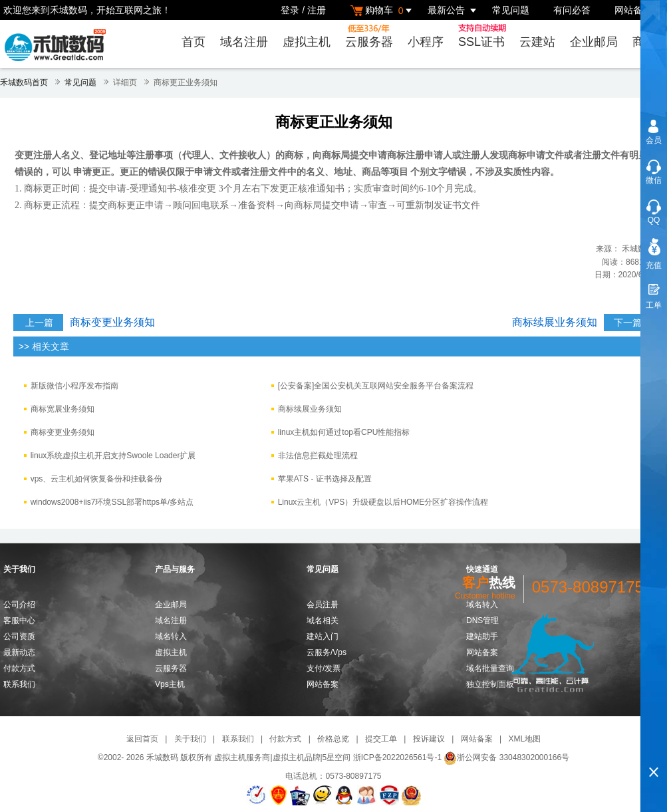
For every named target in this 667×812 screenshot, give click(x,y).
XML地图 (524, 739)
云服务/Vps (327, 652)
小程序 (426, 42)
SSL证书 (484, 36)
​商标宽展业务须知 (63, 409)
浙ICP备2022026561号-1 (397, 757)
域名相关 (323, 620)
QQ (654, 220)
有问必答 (572, 10)
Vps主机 (170, 684)
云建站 (537, 42)
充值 (654, 265)
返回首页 (142, 739)
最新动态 (19, 652)
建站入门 (323, 636)
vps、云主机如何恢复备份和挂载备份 (97, 479)
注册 (317, 10)
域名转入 (171, 636)
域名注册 (244, 42)
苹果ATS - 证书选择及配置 (325, 479)
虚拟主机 (307, 42)
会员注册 (323, 605)
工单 (654, 305)
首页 (194, 42)
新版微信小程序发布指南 (74, 386)
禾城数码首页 (24, 82)
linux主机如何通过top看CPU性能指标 (344, 432)
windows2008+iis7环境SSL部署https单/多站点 (112, 502)
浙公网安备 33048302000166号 (506, 757)
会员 (654, 140)
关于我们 (190, 739)
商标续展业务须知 (555, 322)
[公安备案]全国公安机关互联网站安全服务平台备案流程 (376, 386)
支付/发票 (324, 668)
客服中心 (19, 620)
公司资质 (19, 636)
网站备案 (633, 10)
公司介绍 (19, 605)
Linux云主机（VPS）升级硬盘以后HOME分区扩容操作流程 (383, 502)
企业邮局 (594, 42)
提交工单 (381, 739)
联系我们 (19, 684)
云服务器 (369, 36)
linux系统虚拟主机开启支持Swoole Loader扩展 (113, 456)
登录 (290, 10)
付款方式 (19, 668)
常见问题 (511, 10)
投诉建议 (429, 739)
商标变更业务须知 (112, 322)
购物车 (383, 10)
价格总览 (333, 739)
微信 (654, 180)
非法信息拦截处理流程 (318, 456)
